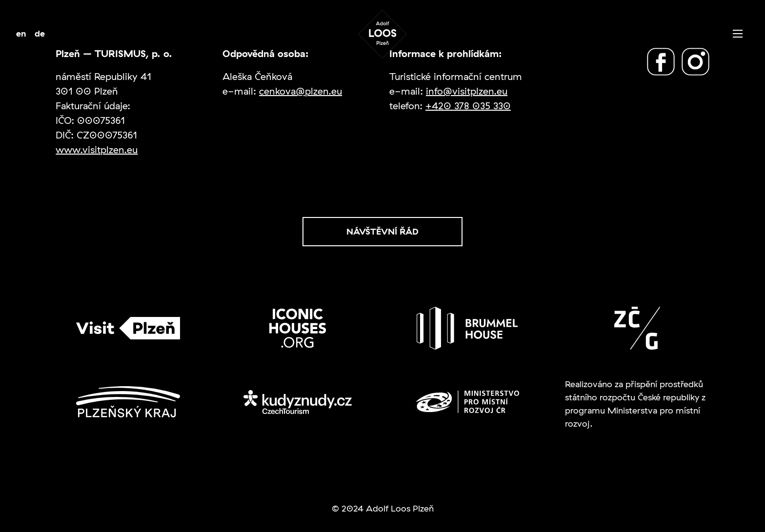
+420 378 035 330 (468, 106)
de (40, 33)
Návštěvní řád (382, 231)
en (21, 33)
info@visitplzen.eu (467, 91)
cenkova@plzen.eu (301, 91)
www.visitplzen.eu (97, 149)
